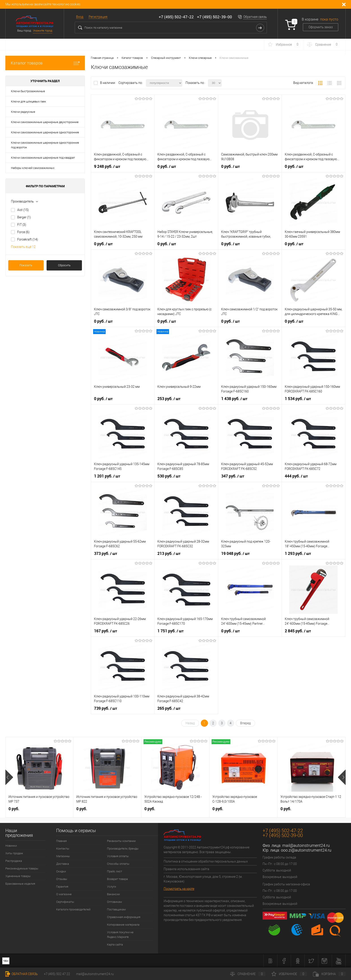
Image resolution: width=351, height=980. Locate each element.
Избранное (289, 974)
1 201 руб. (107, 476)
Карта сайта (115, 945)
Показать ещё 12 (23, 247)
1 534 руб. (298, 399)
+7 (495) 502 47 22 (57, 974)
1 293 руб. (298, 554)
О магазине (64, 894)
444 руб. (296, 476)
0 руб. (167, 166)
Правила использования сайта (186, 869)
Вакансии (113, 894)
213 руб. (169, 554)
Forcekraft (28, 239)
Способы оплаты (118, 864)
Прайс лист (115, 871)
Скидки (61, 871)
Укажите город (43, 31)
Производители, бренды (123, 849)
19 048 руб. (235, 554)
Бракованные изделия (20, 884)
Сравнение (248, 974)
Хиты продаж (14, 853)
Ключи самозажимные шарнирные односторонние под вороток (45, 145)
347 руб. (233, 476)
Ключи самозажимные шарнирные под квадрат (43, 158)
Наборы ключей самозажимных (33, 168)
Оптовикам (115, 902)
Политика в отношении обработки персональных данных (206, 861)
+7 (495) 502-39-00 (214, 17)
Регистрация (98, 17)
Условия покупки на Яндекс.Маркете (120, 935)
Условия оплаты (118, 856)
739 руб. (106, 708)
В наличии (108, 83)
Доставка (63, 864)
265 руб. (169, 708)
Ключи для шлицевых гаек (29, 101)
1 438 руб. (234, 399)
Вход (80, 17)
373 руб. (106, 554)
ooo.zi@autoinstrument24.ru (306, 850)
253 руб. (169, 399)
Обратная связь (255, 17)
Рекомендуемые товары (22, 868)
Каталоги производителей (73, 909)
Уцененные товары (18, 876)
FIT (22, 225)
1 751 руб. (170, 631)
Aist (23, 210)
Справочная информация (124, 917)
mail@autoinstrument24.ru (306, 845)
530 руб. (169, 476)
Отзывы (62, 879)
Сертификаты (65, 902)
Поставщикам (116, 909)
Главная (61, 841)
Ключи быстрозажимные (28, 91)
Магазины (63, 856)
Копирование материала (123, 925)
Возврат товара (117, 879)
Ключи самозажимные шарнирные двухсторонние (45, 122)
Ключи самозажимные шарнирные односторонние (45, 132)
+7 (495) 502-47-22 (176, 17)
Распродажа (14, 861)
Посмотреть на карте (179, 889)
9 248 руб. (107, 166)
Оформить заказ (321, 27)
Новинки (11, 846)
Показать (26, 265)
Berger (24, 217)
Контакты (63, 849)
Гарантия (62, 887)
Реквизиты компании (121, 841)
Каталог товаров (45, 63)
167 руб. (106, 631)
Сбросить (64, 265)
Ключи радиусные (23, 112)
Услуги (111, 887)
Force (23, 232)
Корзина (329, 974)
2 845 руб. (298, 631)
